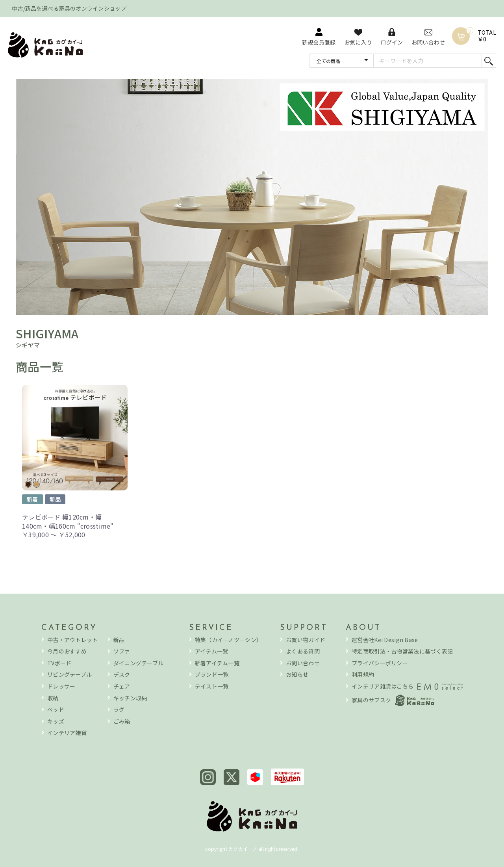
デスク (122, 675)
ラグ (119, 710)
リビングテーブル (69, 675)
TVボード (59, 663)
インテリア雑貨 (67, 733)
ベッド (56, 710)
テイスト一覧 (212, 686)
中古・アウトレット (73, 640)
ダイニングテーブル (139, 663)
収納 (53, 698)
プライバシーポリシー (380, 663)
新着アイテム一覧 (217, 663)
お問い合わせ (303, 663)
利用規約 (363, 675)
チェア (122, 686)
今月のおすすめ (67, 651)
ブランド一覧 (212, 675)
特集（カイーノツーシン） (228, 640)
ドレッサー (61, 686)
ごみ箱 (122, 721)
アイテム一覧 (212, 651)
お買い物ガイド (306, 640)
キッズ (56, 721)
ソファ (122, 651)
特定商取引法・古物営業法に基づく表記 (402, 651)
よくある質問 (303, 651)
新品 (119, 640)
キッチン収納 (130, 698)
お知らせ (297, 675)
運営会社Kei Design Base (385, 640)
